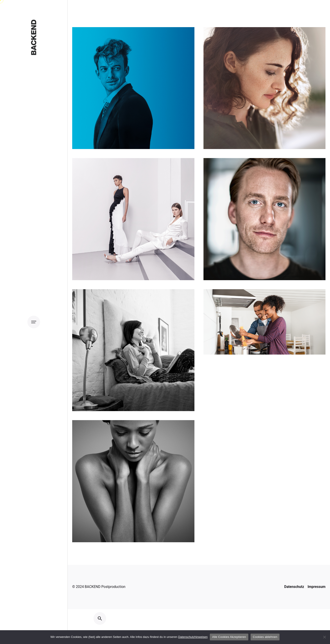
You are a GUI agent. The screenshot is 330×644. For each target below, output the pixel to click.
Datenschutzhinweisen (193, 637)
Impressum (317, 587)
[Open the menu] (34, 322)
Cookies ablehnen (265, 637)
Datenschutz (294, 587)
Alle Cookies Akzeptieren (229, 637)
